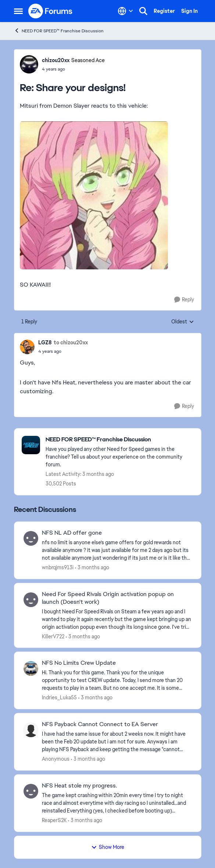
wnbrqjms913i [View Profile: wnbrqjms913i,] (58, 567)
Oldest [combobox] (183, 322)
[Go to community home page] (51, 11)
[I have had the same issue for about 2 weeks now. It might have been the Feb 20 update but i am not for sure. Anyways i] (117, 742)
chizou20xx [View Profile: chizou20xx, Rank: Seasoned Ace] (56, 60)
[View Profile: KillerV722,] (31, 600)
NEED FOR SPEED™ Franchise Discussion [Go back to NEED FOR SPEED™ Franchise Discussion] (59, 31)
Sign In (189, 11)
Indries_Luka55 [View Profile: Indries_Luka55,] (59, 697)
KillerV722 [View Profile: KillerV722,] (53, 636)
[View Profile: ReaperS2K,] (31, 791)
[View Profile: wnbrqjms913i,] (31, 538)
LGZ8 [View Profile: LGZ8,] (45, 342)
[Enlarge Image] (108, 195)
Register (164, 11)
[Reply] (184, 300)
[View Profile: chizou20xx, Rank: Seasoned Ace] (29, 64)
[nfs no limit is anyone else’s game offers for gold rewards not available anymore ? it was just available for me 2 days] (117, 550)
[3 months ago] (92, 568)
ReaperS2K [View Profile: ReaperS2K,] (54, 820)
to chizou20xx (71, 342)
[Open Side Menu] (18, 11)
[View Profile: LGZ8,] (27, 347)
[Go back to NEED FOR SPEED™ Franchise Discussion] (120, 440)
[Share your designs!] (73, 69)
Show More (108, 847)
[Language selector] (126, 11)
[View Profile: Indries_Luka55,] (31, 668)
